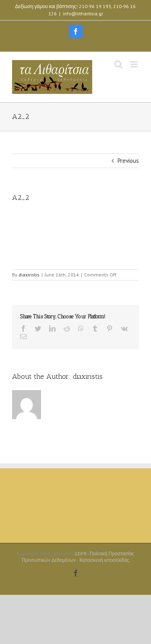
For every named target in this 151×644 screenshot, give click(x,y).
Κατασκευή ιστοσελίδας (104, 560)
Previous (128, 161)
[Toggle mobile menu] (135, 64)
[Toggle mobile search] (118, 64)
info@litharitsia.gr (83, 14)
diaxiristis (29, 275)
